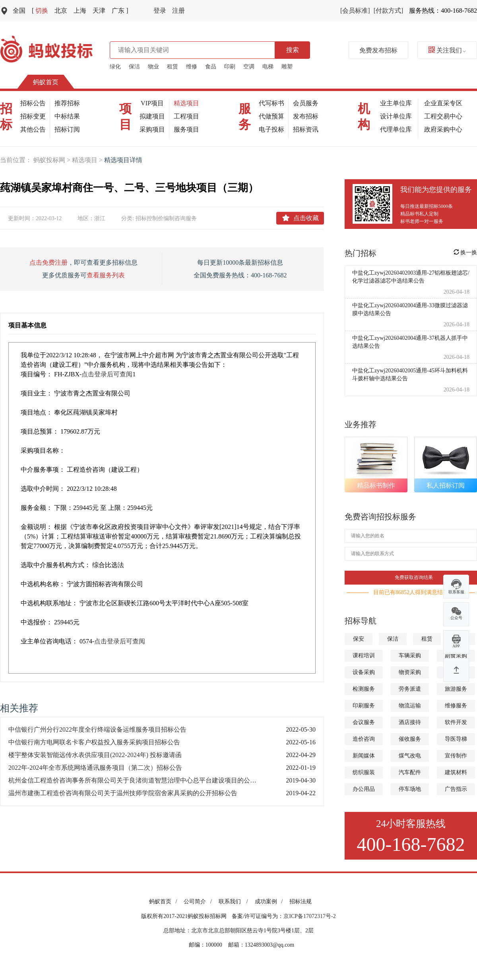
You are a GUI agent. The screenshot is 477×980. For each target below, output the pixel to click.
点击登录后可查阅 (107, 374)
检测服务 (364, 689)
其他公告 (33, 129)
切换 (40, 11)
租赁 (173, 67)
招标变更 (33, 116)
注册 (178, 11)
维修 (192, 67)
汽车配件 (410, 772)
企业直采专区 (443, 103)
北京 (61, 11)
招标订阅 (67, 129)
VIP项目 (152, 103)
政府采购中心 (443, 129)
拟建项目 (152, 116)
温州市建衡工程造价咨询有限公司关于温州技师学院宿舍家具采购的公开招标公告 (123, 793)
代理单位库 (396, 129)
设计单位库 (396, 116)
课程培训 (364, 656)
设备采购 (364, 672)
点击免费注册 (48, 262)
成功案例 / (270, 902)
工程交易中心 (443, 116)
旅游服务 (456, 689)
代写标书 (271, 103)
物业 (153, 67)
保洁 (134, 67)
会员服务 (306, 103)
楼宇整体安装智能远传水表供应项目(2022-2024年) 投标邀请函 (95, 755)
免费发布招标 (378, 50)
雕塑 (287, 67)
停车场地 (410, 789)
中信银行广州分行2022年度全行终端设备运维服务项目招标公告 (97, 729)
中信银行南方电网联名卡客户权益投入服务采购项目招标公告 (94, 742)
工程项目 (186, 116)
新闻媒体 (364, 756)
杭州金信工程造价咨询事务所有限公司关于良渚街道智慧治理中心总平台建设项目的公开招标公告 (139, 780)
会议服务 (364, 722)
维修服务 (456, 706)
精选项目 (186, 103)
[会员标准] (355, 11)
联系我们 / (235, 902)
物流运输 (410, 706)
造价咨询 (364, 739)
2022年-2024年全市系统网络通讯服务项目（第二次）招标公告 (95, 768)
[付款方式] (389, 11)
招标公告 (33, 103)
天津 (99, 11)
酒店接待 (410, 722)
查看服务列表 (106, 275)
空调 (249, 67)
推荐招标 (67, 103)
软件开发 (456, 722)
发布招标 (306, 116)
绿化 (115, 67)
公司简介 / (199, 902)
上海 (80, 11)
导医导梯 (456, 739)
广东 (120, 11)
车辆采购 (410, 656)
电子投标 (271, 129)
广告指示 (456, 789)
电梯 (268, 67)
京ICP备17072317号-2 (309, 916)
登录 (160, 11)
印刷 (230, 67)
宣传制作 (456, 756)
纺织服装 (364, 772)
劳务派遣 (410, 689)
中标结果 (67, 116)
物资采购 (410, 672)
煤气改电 (410, 756)
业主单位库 (396, 103)
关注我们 (447, 50)
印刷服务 (364, 706)
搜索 (293, 50)
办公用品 (364, 789)
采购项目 (152, 129)
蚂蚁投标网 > (53, 160)
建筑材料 (456, 772)
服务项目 (186, 129)
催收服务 (410, 739)
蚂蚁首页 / (164, 902)
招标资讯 (306, 129)
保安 (359, 639)
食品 (211, 67)
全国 (19, 11)
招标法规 (301, 902)
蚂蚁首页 (46, 82)
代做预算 (271, 116)
